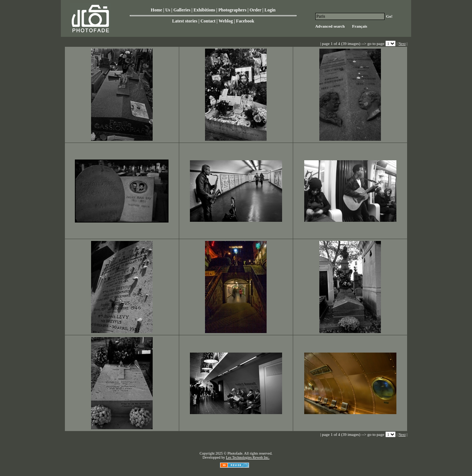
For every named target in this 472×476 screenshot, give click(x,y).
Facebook (245, 21)
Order (256, 10)
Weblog (226, 21)
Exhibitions (204, 10)
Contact (208, 21)
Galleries (182, 10)
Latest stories (185, 21)
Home (157, 10)
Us (168, 10)
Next (402, 44)
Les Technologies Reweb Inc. (248, 457)
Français (360, 26)
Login (270, 10)
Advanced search (330, 26)
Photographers (232, 10)
